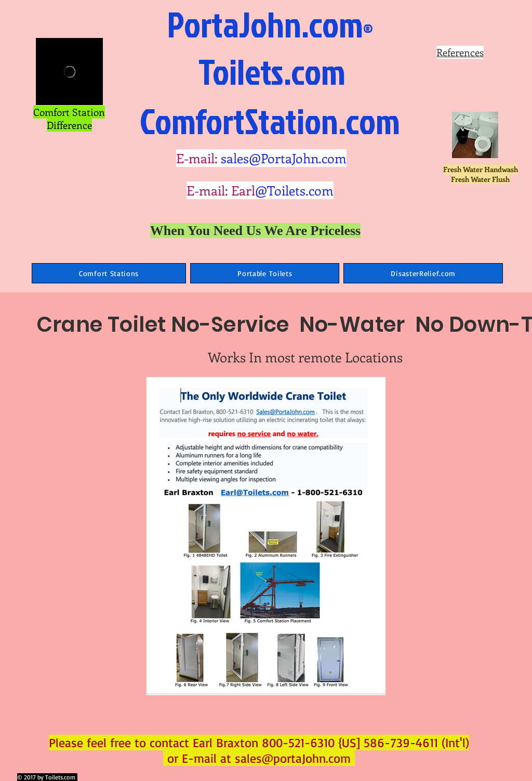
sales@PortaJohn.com (284, 158)
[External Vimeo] (69, 71)
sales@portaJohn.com (293, 758)
